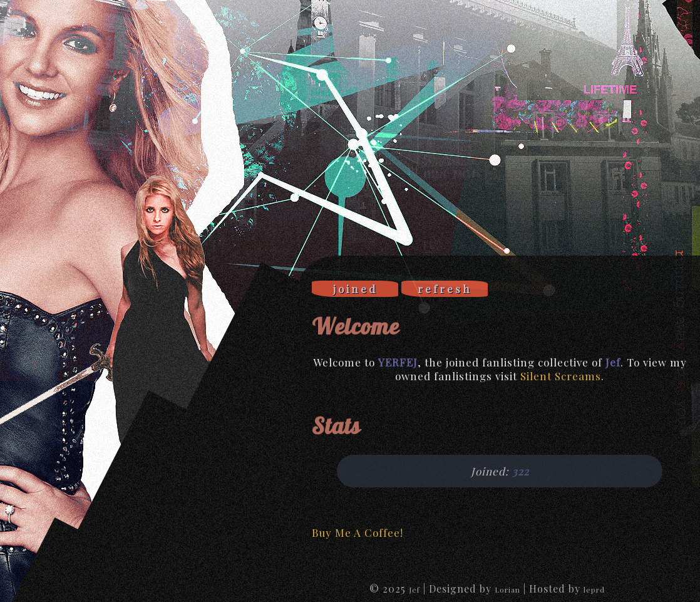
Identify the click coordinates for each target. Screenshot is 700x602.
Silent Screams (561, 376)
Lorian (507, 589)
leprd (594, 589)
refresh (445, 289)
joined (355, 289)
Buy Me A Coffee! (358, 532)
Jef (414, 589)
